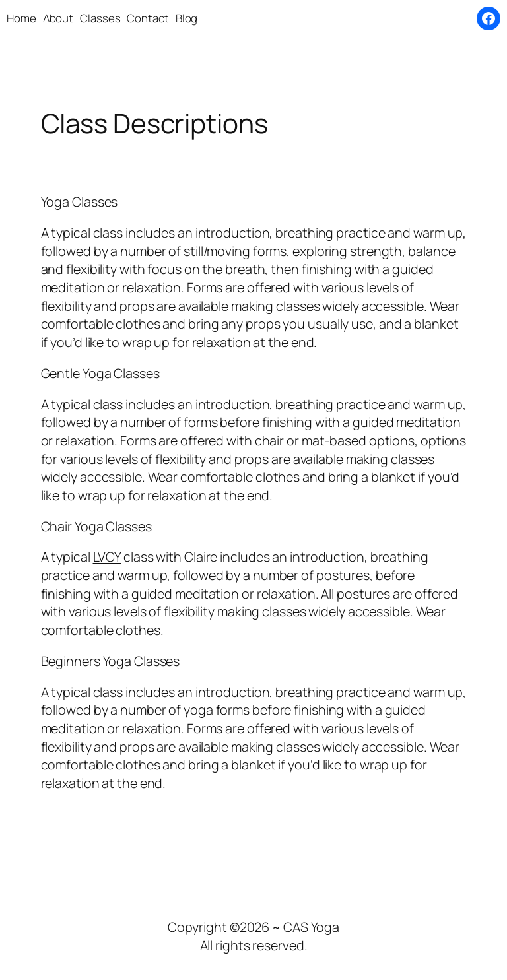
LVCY (107, 557)
